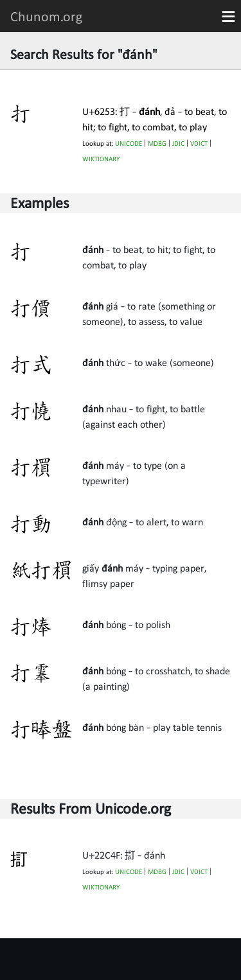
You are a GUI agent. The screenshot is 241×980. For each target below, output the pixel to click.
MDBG (157, 144)
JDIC (178, 144)
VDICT (199, 144)
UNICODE (129, 144)
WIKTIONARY (101, 159)
